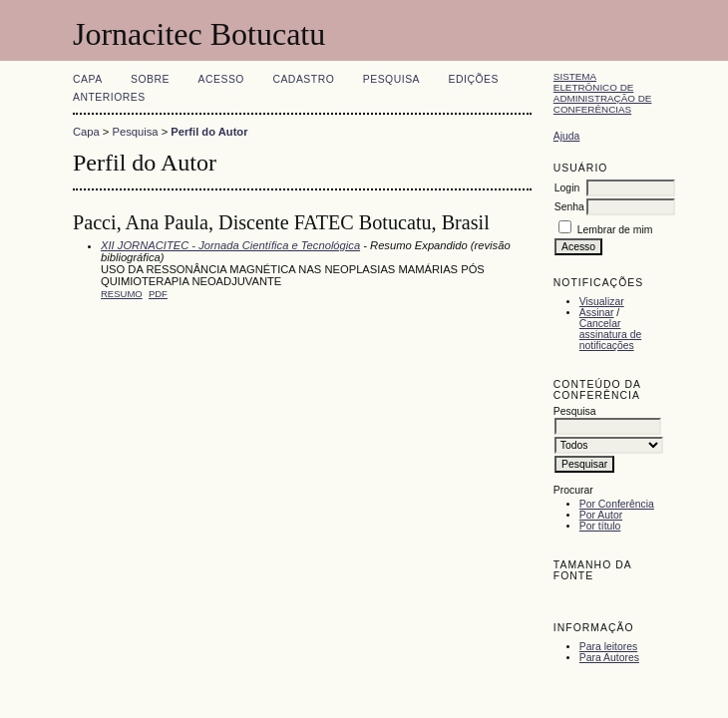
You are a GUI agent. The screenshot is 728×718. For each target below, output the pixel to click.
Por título (600, 526)
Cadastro (303, 79)
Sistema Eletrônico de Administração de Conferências (603, 93)
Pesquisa (391, 79)
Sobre (150, 79)
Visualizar (602, 302)
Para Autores (609, 658)
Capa (88, 79)
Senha (569, 207)
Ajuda (567, 136)
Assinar (597, 313)
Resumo (122, 294)
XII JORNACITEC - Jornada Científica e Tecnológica (230, 245)
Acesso (221, 79)
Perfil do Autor (209, 132)
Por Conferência (617, 504)
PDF (158, 294)
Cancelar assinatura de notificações (610, 335)
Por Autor (601, 515)
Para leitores (608, 647)
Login (567, 188)
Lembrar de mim (615, 230)
